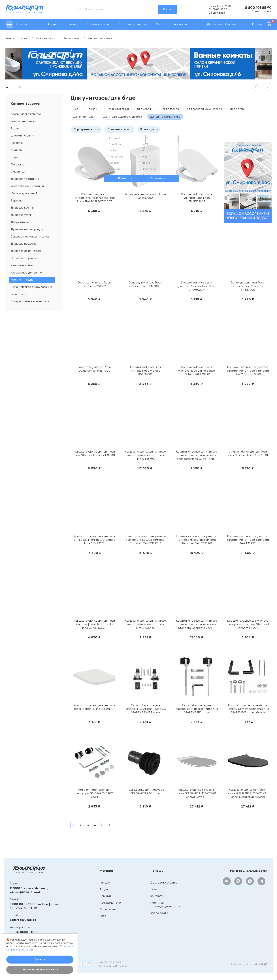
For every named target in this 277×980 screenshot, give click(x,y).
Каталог (105, 883)
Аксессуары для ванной (27, 273)
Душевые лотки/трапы (27, 251)
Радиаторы (19, 294)
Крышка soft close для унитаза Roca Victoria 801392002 (145, 371)
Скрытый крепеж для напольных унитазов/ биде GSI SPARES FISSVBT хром (146, 709)
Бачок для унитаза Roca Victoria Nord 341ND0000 (146, 284)
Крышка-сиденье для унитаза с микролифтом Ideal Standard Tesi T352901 (248, 540)
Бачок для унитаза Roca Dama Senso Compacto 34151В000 (248, 286)
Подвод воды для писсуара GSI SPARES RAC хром (145, 791)
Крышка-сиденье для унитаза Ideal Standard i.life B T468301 (94, 707)
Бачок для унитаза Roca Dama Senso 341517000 (94, 369)
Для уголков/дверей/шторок (123, 117)
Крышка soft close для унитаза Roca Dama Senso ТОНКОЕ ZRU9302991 (197, 371)
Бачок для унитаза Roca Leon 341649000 (145, 196)
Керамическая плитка (26, 114)
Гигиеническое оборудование (31, 287)
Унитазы (16, 150)
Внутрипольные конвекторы (30, 301)
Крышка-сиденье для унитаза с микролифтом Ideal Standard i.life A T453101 (146, 624)
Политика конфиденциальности (165, 905)
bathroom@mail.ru (23, 920)
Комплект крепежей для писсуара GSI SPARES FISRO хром (94, 793)
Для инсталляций (118, 109)
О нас (160, 24)
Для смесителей (84, 117)
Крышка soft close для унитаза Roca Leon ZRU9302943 (197, 198)
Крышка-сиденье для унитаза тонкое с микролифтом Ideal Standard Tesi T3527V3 (145, 540)
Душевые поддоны (24, 244)
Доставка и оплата (132, 24)
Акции (52, 24)
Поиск (167, 9)
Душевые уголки (22, 215)
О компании (108, 909)
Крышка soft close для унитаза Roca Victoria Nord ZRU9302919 (197, 286)
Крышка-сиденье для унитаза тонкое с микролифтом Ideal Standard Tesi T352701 (197, 540)
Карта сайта (159, 913)
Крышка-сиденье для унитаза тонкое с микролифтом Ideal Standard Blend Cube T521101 (197, 455)
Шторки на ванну (23, 135)
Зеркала (17, 200)
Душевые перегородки (27, 229)
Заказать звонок (262, 11)
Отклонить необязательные (40, 970)
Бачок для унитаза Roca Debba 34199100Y (94, 284)
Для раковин (238, 109)
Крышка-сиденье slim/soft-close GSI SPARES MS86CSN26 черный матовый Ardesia (248, 793)
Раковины (17, 143)
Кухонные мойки (22, 265)
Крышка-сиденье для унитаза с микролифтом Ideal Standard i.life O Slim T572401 (248, 371)
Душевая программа (25, 179)
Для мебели (145, 109)
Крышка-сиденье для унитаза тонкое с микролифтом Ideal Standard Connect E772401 (197, 624)
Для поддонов (170, 109)
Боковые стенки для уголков (30, 236)
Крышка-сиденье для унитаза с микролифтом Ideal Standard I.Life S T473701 (94, 540)
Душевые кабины (22, 208)
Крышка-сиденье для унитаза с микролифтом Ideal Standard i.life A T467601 (146, 455)
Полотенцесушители (25, 258)
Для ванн (93, 109)
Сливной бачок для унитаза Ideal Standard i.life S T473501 (248, 453)
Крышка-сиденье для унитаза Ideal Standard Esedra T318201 (94, 453)
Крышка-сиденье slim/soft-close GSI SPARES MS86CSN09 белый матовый (197, 793)
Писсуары (18, 164)
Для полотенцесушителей (204, 109)
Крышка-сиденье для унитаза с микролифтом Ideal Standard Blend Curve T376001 (94, 624)
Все (76, 109)
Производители (98, 24)
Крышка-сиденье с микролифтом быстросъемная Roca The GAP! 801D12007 (94, 198)
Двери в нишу (20, 222)
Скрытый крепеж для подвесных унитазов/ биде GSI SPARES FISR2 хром (197, 709)
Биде (14, 157)
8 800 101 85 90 (258, 8)
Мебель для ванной (24, 193)
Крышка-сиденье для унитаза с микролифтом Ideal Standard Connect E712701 (248, 624)
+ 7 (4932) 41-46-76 (23, 908)
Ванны (15, 128)
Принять (40, 959)
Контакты (180, 24)
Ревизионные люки (24, 121)
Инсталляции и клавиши (27, 186)
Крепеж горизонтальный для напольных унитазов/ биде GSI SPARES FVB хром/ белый (248, 709)
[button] (256, 87)
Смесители (19, 172)
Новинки (71, 24)
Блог (103, 916)
